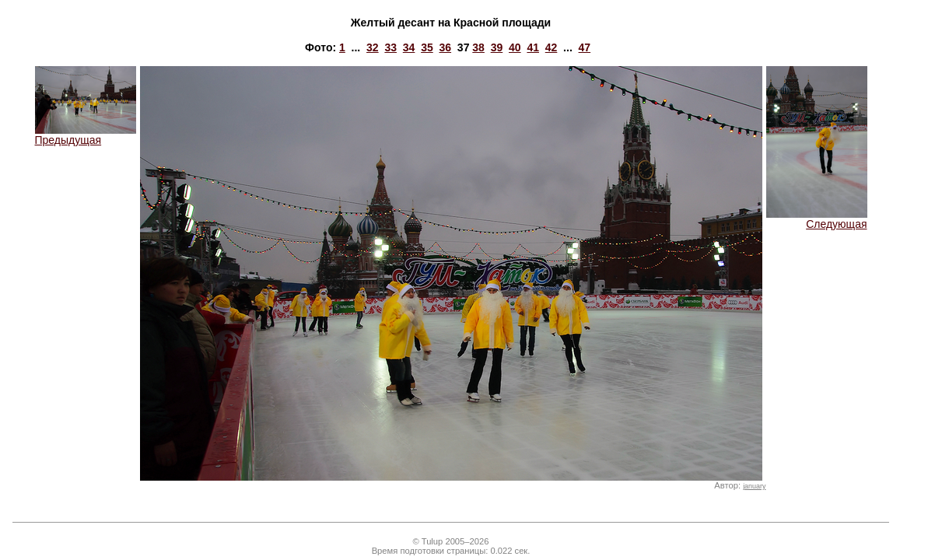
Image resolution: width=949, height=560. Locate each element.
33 (390, 47)
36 (445, 47)
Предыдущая (86, 135)
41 (533, 47)
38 (478, 47)
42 (552, 47)
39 (497, 47)
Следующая (817, 219)
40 (515, 47)
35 (427, 47)
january (754, 486)
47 (585, 47)
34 (409, 47)
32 (373, 47)
